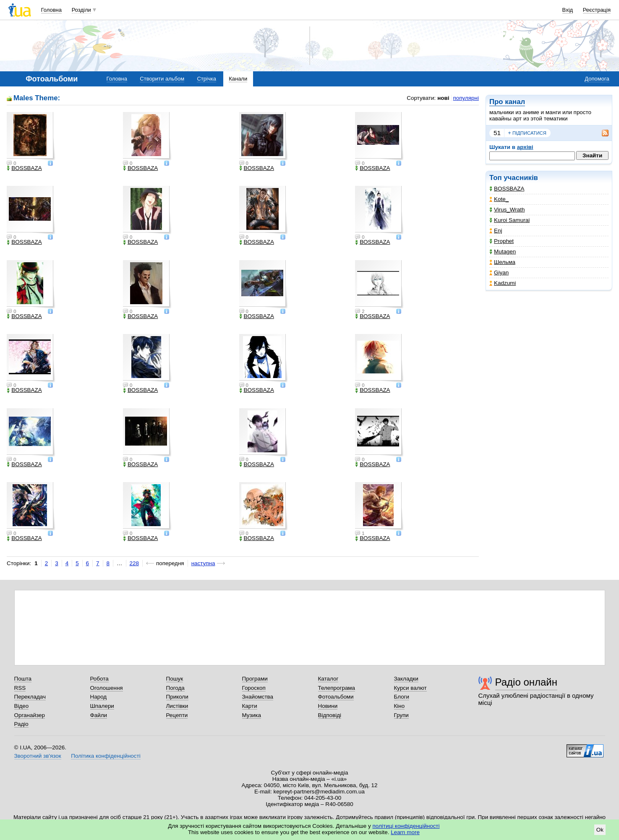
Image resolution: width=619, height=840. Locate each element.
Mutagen (503, 252)
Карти (250, 706)
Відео (22, 706)
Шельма (502, 262)
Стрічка (206, 79)
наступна (203, 563)
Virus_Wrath (507, 210)
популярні (466, 98)
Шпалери (102, 706)
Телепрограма (337, 688)
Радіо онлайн (526, 682)
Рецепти (177, 715)
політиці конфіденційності (406, 826)
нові (443, 98)
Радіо (21, 724)
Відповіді (330, 715)
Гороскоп (254, 688)
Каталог (328, 679)
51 (497, 133)
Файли (99, 715)
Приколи (177, 697)
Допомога (597, 79)
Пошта (23, 679)
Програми (255, 679)
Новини (328, 706)
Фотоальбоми (336, 697)
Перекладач (30, 697)
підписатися (527, 133)
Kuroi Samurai (509, 220)
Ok (600, 830)
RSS (20, 688)
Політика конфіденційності (106, 756)
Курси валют (410, 688)
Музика (252, 715)
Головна (51, 10)
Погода (175, 688)
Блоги (402, 697)
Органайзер (30, 715)
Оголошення (107, 688)
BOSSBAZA (507, 189)
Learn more (405, 832)
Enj (496, 231)
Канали (238, 79)
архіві (525, 147)
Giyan (499, 273)
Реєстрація (597, 10)
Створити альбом (162, 79)
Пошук (175, 679)
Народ (99, 697)
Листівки (177, 706)
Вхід (568, 10)
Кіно (400, 706)
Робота (99, 679)
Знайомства (258, 697)
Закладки (406, 679)
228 (134, 563)
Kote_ (499, 199)
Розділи (81, 10)
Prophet (501, 241)
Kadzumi (503, 283)
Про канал (507, 102)
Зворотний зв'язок (38, 756)
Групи (401, 715)
